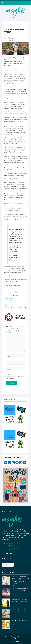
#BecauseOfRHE (14, 251)
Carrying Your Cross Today (20, 599)
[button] (6, 300)
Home (5, 24)
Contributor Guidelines (13, 547)
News (10, 24)
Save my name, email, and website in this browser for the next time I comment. (15, 377)
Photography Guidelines (13, 549)
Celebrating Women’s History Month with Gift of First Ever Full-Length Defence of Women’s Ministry (20, 580)
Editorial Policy (10, 545)
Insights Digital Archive (13, 543)
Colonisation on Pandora (20, 589)
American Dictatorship (19, 610)
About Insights (16, 641)
